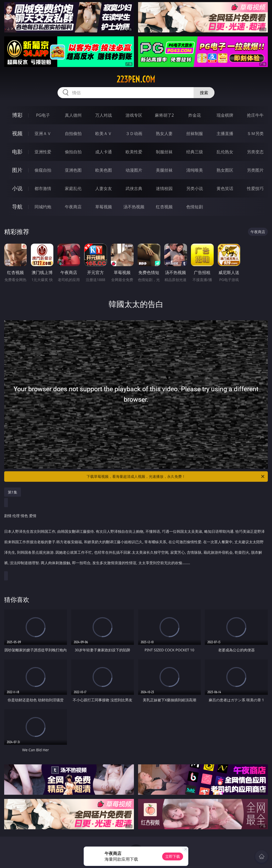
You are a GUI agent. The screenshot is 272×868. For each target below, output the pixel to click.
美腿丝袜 (164, 170)
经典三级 (195, 152)
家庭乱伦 (73, 188)
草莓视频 (104, 207)
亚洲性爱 (43, 152)
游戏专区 (134, 115)
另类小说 (195, 188)
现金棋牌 (225, 115)
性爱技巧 (255, 188)
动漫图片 (134, 170)
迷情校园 (164, 188)
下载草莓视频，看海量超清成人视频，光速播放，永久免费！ (176, 477)
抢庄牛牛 (255, 115)
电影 (17, 152)
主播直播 (225, 133)
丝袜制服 (195, 133)
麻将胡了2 (164, 115)
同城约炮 (43, 207)
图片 (17, 170)
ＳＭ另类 (255, 133)
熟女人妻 (164, 133)
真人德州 (73, 115)
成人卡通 (104, 152)
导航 (17, 207)
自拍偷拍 (73, 133)
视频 (17, 133)
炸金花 (195, 115)
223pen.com (136, 79)
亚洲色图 (73, 170)
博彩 (17, 115)
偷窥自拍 (43, 170)
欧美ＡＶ (104, 133)
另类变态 (255, 152)
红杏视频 (164, 207)
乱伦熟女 (225, 152)
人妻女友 (104, 188)
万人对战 (104, 115)
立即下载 (173, 856)
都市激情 (43, 188)
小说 (17, 188)
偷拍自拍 (73, 152)
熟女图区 (225, 170)
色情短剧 (195, 207)
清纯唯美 (195, 170)
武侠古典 (134, 188)
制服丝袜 (164, 152)
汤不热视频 (134, 207)
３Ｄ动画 (134, 133)
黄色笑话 (225, 188)
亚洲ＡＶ (43, 133)
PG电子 (43, 115)
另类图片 (255, 170)
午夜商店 (73, 207)
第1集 (13, 492)
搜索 (204, 93)
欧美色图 (104, 170)
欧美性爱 (134, 152)
